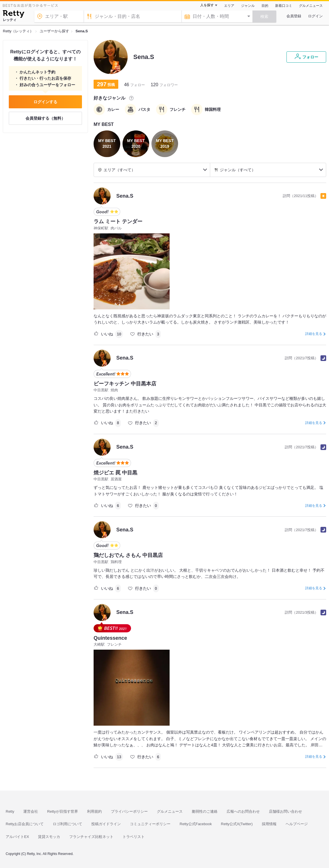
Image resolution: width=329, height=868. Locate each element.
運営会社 (31, 811)
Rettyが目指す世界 (62, 811)
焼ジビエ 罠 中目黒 (115, 473)
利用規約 (94, 811)
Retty (10, 811)
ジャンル (248, 6)
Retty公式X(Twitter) (237, 824)
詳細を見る (314, 334)
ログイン (315, 16)
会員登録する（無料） (45, 118)
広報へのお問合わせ (243, 811)
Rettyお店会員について (25, 824)
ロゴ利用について (68, 824)
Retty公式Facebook (196, 824)
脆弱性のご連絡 (205, 811)
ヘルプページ (297, 824)
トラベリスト (134, 837)
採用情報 (269, 824)
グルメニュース (311, 6)
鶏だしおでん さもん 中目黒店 (128, 555)
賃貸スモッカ (49, 837)
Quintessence (110, 638)
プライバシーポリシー (129, 811)
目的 (265, 6)
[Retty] (13, 15)
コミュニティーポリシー (150, 824)
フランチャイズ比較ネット (91, 837)
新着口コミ (284, 6)
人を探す (207, 5)
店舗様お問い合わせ (285, 811)
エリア (229, 6)
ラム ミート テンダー (118, 221)
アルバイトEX (17, 837)
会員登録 (294, 16)
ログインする (45, 102)
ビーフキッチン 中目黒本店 (125, 384)
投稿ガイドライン (106, 824)
